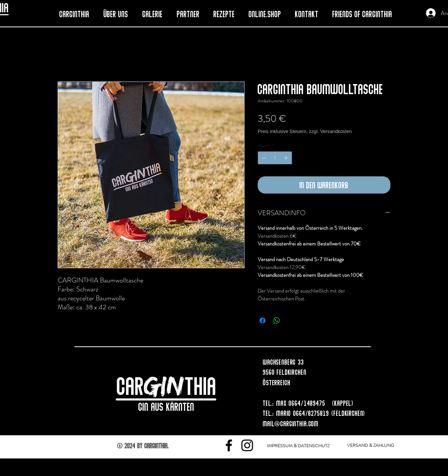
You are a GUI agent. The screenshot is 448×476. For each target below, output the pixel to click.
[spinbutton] (275, 158)
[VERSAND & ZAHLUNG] (371, 445)
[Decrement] (263, 158)
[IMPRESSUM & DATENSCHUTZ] (298, 446)
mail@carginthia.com (291, 423)
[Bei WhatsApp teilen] (277, 321)
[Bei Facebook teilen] (263, 321)
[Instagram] (247, 445)
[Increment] (287, 158)
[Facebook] (229, 445)
